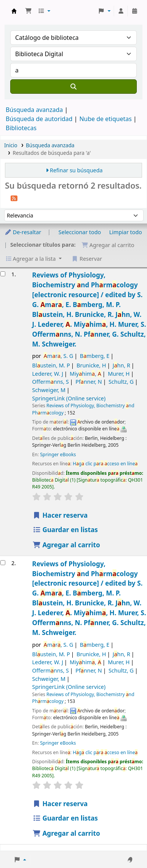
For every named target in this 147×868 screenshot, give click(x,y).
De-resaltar (23, 232)
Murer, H (119, 374)
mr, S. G (58, 356)
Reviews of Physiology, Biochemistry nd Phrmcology (89, 309)
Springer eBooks (58, 454)
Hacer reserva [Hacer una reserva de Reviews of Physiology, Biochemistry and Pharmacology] (60, 515)
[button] (28, 11)
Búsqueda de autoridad (39, 119)
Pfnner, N (89, 382)
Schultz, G (121, 382)
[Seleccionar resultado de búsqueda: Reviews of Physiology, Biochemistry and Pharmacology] (3, 274)
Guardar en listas (65, 530)
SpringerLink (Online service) (69, 398)
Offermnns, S (51, 382)
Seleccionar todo (80, 232)
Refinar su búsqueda (76, 170)
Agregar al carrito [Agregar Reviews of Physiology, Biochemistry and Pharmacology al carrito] (66, 545)
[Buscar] (73, 87)
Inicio (11, 145)
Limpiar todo (126, 232)
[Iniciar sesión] (121, 11)
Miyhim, (85, 374)
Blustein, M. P (51, 365)
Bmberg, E (95, 356)
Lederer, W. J (48, 374)
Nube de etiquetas (105, 119)
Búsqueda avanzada (34, 110)
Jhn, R (121, 365)
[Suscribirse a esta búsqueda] (14, 198)
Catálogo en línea (14, 11)
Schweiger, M (49, 390)
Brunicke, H (91, 365)
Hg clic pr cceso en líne (105, 464)
